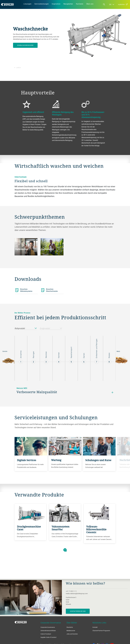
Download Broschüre (25, 45)
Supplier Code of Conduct (48, 637)
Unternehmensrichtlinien (48, 631)
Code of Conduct (46, 634)
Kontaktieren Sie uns (78, 611)
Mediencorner (71, 631)
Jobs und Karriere (72, 634)
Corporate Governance (48, 627)
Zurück (18, 68)
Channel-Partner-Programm (101, 631)
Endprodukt (51, 328)
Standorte (70, 627)
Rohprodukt (26, 328)
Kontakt (95, 627)
